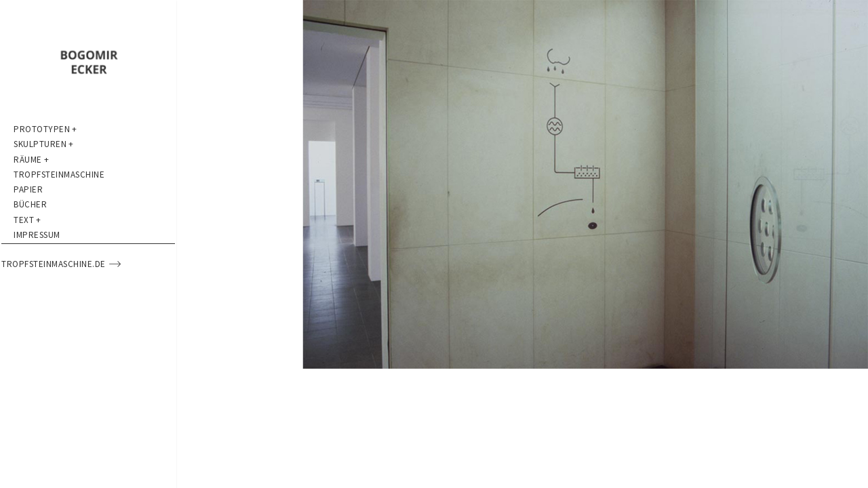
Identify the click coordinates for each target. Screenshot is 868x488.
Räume (31, 189)
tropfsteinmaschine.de (73, 366)
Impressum (37, 325)
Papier (28, 244)
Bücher (30, 271)
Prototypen (45, 135)
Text (27, 298)
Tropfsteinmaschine (59, 217)
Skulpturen (44, 162)
